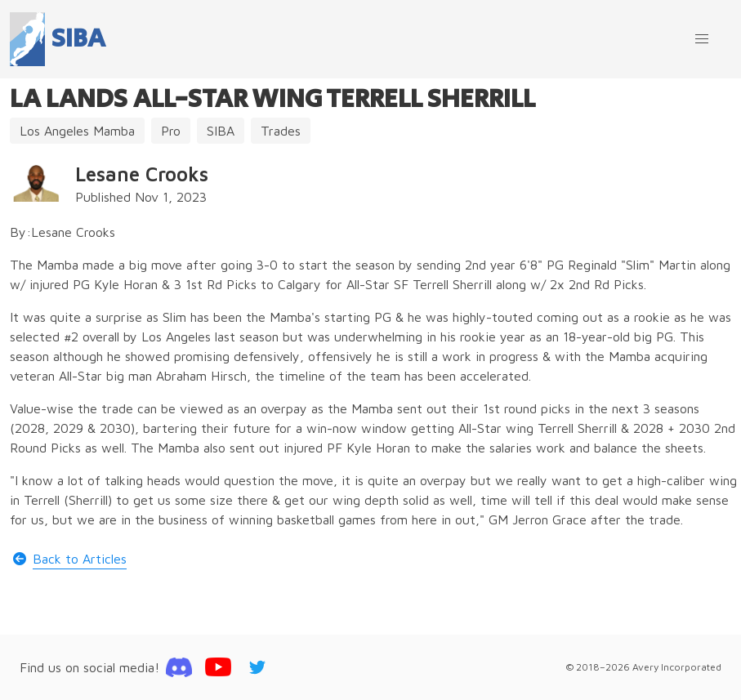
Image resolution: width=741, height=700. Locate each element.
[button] (702, 39)
